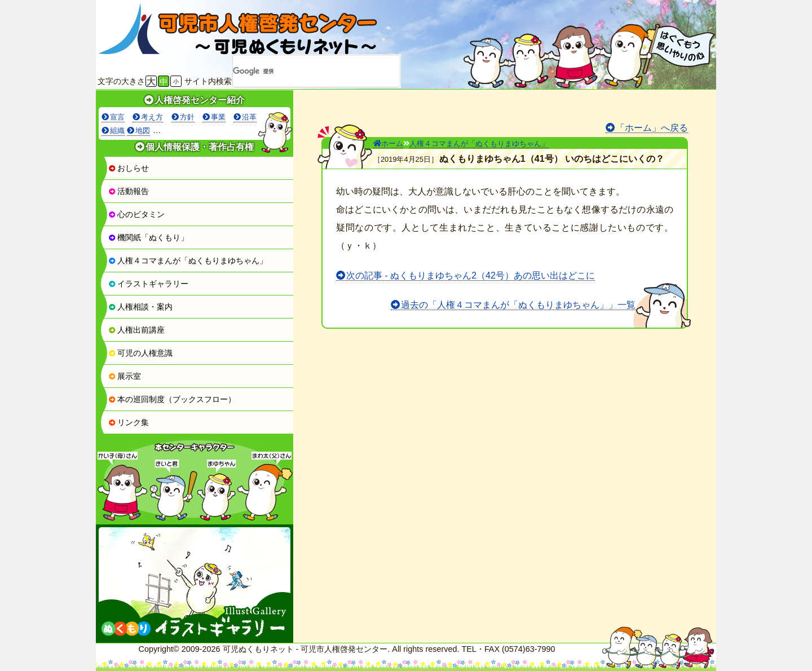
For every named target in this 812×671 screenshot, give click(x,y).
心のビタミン (136, 214)
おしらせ (129, 168)
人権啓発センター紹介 (200, 100)
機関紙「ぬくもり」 (148, 237)
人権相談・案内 (140, 307)
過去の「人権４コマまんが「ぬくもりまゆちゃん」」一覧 (518, 305)
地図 (143, 131)
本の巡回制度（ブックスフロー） (172, 399)
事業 (218, 117)
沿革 (249, 117)
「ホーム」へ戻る (652, 128)
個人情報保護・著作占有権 (200, 147)
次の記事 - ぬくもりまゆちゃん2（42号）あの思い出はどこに (471, 275)
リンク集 (129, 422)
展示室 (125, 376)
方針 (187, 117)
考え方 (152, 117)
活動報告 (129, 191)
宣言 (117, 117)
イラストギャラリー (148, 284)
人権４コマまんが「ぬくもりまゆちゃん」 (188, 261)
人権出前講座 (136, 330)
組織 (117, 131)
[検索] (302, 72)
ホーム (388, 144)
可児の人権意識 (140, 353)
